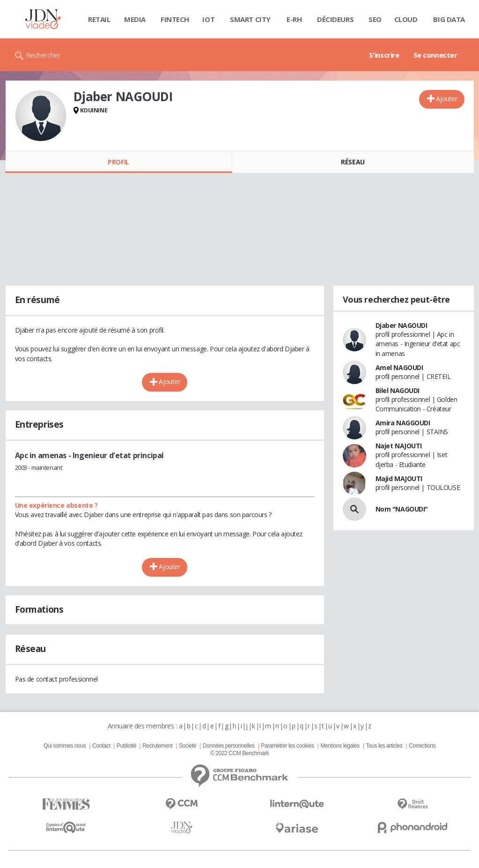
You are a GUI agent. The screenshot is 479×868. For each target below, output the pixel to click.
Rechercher (43, 55)
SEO (375, 19)
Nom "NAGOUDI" (402, 509)
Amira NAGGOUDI (403, 423)
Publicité (126, 746)
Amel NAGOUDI (399, 367)
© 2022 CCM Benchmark (239, 753)
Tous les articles (384, 746)
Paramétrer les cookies (287, 746)
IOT (208, 19)
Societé (188, 746)
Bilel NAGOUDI (398, 390)
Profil (118, 162)
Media (135, 19)
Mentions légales (340, 746)
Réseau (353, 162)
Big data (449, 19)
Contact (101, 746)
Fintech (175, 19)
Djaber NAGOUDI (402, 325)
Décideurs (335, 19)
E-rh (294, 19)
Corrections (422, 746)
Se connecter (435, 55)
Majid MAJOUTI (399, 479)
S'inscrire (384, 55)
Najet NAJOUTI (399, 446)
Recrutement (157, 746)
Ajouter (446, 99)
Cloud (406, 19)
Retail (99, 19)
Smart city (250, 19)
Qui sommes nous (65, 746)
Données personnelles (229, 746)
